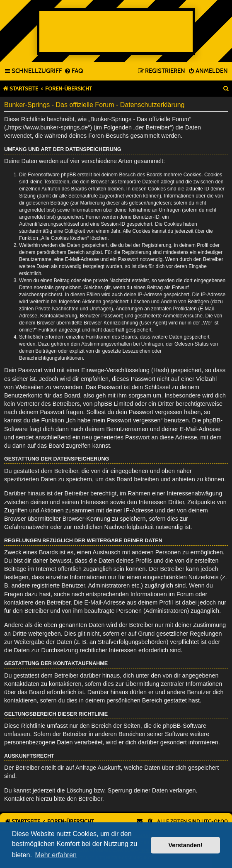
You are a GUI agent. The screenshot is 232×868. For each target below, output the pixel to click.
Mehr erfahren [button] (56, 855)
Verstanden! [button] (186, 845)
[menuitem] (74, 71)
